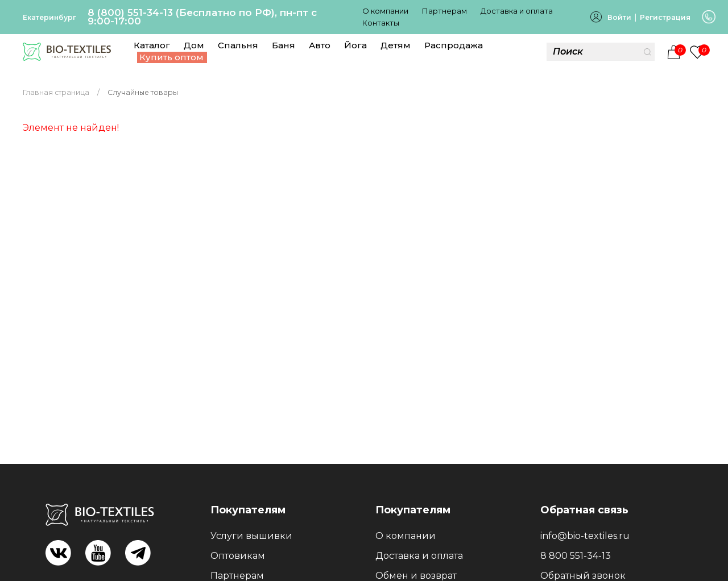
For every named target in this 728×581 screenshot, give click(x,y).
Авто (320, 45)
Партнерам (444, 11)
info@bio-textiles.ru (585, 536)
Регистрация (665, 17)
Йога (355, 45)
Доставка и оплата (517, 11)
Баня (284, 45)
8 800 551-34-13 (576, 556)
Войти (619, 17)
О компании (385, 11)
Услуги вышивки (251, 536)
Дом (194, 45)
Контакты (381, 23)
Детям (396, 45)
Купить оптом (171, 57)
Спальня (238, 45)
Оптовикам (238, 556)
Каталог (152, 45)
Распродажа (454, 45)
